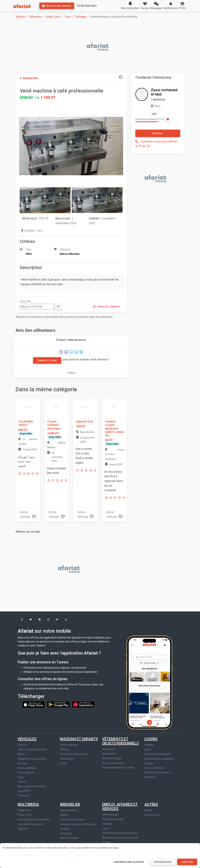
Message (158, 133)
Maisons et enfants (79, 739)
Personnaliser (163, 862)
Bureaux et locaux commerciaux (78, 824)
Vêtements (109, 749)
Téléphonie (24, 810)
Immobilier (70, 804)
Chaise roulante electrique (54, 425)
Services (107, 824)
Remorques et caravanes (32, 786)
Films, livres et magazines (159, 759)
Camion (22, 782)
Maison (64, 815)
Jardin (64, 763)
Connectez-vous (47, 361)
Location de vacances (72, 819)
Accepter (187, 862)
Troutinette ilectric (26, 423)
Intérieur (65, 749)
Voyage (149, 763)
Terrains (65, 829)
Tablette (22, 829)
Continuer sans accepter (129, 862)
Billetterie (150, 777)
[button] (182, 6)
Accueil (20, 17)
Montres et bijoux (112, 758)
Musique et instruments (158, 772)
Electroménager (69, 745)
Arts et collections (155, 768)
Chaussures (109, 754)
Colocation (66, 833)
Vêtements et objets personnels (120, 741)
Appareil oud (84, 421)
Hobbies (149, 745)
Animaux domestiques (157, 754)
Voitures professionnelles (32, 749)
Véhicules (35, 17)
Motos (21, 754)
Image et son (25, 815)
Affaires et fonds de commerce (120, 833)
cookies (72, 848)
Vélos (21, 777)
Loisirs (151, 739)
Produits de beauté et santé (118, 768)
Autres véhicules (27, 768)
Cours (106, 829)
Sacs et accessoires (113, 763)
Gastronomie (152, 815)
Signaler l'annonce (107, 307)
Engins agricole (26, 772)
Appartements (68, 810)
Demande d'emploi (113, 819)
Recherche (29, 78)
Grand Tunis (53, 17)
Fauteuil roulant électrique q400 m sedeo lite (114, 428)
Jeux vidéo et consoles (31, 824)
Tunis (68, 17)
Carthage (81, 17)
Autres (151, 804)
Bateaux (22, 763)
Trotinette (23, 796)
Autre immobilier (69, 838)
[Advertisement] (102, 47)
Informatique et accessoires (34, 819)
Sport (148, 749)
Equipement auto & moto (32, 759)
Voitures (22, 745)
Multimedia (28, 804)
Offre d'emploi (110, 815)
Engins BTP (24, 791)
